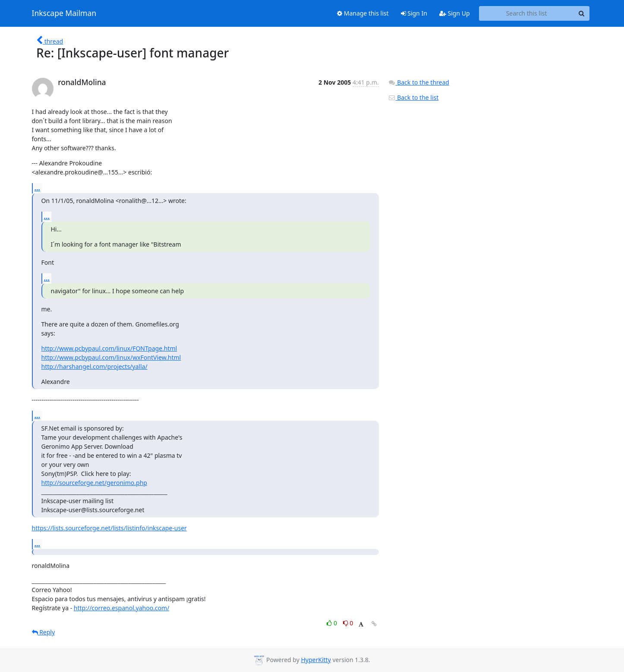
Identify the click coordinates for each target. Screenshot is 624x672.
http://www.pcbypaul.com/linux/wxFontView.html (111, 357)
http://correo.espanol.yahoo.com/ (122, 608)
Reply (44, 632)
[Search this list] (527, 13)
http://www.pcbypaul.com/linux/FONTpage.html (109, 348)
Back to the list (413, 97)
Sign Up (455, 13)
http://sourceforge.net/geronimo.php (94, 483)
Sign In (414, 13)
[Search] (582, 13)
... (38, 188)
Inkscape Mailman (64, 13)
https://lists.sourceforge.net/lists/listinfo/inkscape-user (109, 528)
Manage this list (363, 13)
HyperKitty (316, 660)
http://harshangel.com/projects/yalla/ (95, 366)
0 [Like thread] (332, 623)
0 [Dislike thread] (348, 623)
